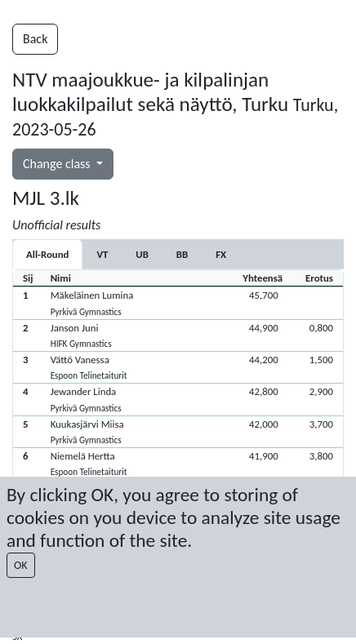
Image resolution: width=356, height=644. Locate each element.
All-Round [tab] (47, 254)
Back (35, 39)
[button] (178, 302)
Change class (58, 164)
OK (21, 565)
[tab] (102, 254)
